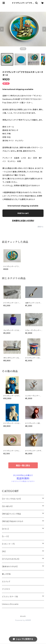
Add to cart (23, 213)
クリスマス (6, 589)
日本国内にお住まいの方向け (23, 221)
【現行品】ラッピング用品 (11, 514)
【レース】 (5, 536)
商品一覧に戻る (23, 465)
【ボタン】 (5, 529)
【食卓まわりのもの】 (10, 566)
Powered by (23, 620)
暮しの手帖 (6, 574)
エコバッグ (6, 582)
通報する (41, 227)
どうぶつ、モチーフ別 (10, 597)
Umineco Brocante (10, 604)
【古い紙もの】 (7, 506)
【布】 (4, 551)
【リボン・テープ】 (8, 544)
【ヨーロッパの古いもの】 (11, 499)
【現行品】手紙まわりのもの (13, 521)
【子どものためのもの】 (11, 559)
